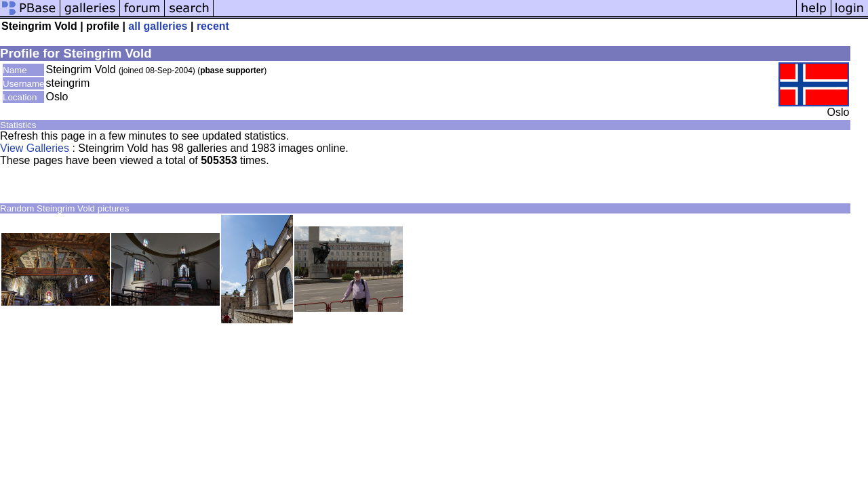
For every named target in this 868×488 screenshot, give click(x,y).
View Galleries (35, 148)
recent (213, 26)
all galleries (158, 26)
